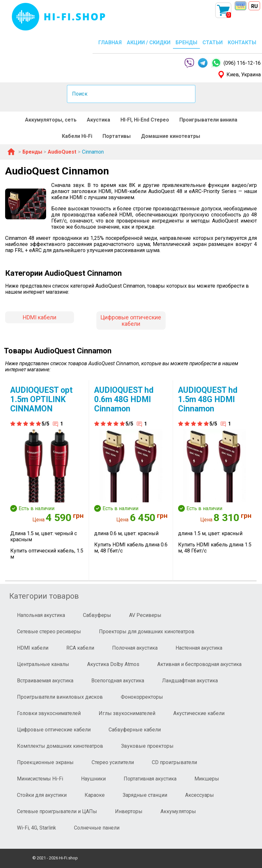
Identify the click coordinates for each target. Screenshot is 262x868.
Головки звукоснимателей (49, 713)
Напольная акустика (41, 615)
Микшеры (207, 779)
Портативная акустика (150, 779)
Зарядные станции (145, 795)
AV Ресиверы (145, 615)
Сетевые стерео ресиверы (49, 632)
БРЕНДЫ (186, 42)
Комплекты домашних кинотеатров (60, 746)
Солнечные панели (97, 828)
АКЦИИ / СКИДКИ (149, 42)
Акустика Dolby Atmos (113, 664)
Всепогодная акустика (118, 681)
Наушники (93, 779)
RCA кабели (80, 648)
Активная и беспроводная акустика (199, 664)
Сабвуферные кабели (135, 730)
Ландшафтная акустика (190, 681)
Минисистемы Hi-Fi (40, 779)
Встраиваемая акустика (45, 681)
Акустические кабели (199, 713)
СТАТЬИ (213, 42)
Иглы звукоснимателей (127, 713)
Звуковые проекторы (147, 746)
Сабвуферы (97, 615)
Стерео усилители (113, 762)
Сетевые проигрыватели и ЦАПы (57, 811)
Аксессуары (200, 795)
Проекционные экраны (45, 762)
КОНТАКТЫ (242, 42)
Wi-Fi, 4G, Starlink (37, 828)
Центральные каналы (43, 664)
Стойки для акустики (42, 795)
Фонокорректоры (142, 697)
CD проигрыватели (174, 762)
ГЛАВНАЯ (110, 42)
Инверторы (129, 811)
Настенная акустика (199, 648)
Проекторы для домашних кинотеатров (147, 632)
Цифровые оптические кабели (131, 321)
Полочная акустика (135, 648)
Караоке (95, 795)
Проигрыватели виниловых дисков (60, 697)
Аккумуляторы (178, 811)
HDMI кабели (40, 317)
